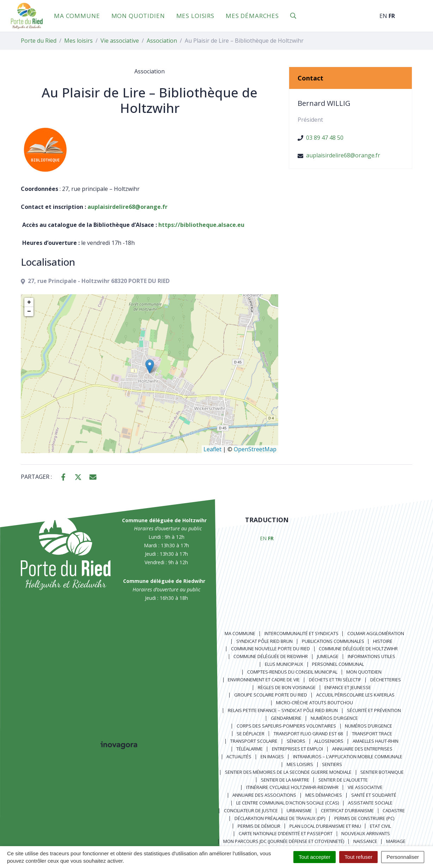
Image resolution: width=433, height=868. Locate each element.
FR (392, 16)
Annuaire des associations (264, 795)
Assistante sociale (370, 803)
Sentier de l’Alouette (343, 780)
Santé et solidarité (374, 795)
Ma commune (77, 16)
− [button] (29, 312)
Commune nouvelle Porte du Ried (270, 649)
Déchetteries (386, 680)
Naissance (365, 841)
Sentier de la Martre (285, 780)
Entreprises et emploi (297, 749)
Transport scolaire (254, 741)
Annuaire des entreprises (362, 749)
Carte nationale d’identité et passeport (286, 833)
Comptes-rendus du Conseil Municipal (292, 672)
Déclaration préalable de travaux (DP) (280, 818)
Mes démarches (252, 16)
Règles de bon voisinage (287, 687)
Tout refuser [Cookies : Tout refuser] (358, 857)
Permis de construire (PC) (364, 818)
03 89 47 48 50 (325, 138)
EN (383, 16)
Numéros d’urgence (334, 718)
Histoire (383, 641)
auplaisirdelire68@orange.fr (343, 155)
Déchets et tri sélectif (335, 680)
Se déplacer (251, 734)
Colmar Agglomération (376, 633)
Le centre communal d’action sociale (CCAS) (288, 803)
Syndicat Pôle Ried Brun (264, 641)
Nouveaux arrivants (366, 833)
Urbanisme (299, 810)
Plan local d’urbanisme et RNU (325, 826)
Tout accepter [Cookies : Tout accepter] (315, 857)
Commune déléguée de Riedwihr (271, 656)
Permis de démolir (259, 826)
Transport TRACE (372, 734)
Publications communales (333, 641)
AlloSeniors (329, 741)
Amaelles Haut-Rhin (376, 741)
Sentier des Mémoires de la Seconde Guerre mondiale (288, 772)
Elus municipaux (284, 664)
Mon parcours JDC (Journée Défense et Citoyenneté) (284, 841)
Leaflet (212, 449)
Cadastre (394, 810)
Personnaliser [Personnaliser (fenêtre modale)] (403, 857)
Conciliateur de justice (251, 810)
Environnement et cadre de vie (264, 680)
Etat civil (380, 826)
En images (272, 757)
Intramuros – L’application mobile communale (348, 757)
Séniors (296, 741)
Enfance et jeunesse (348, 687)
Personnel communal (338, 664)
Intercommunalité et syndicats (301, 633)
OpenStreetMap (255, 449)
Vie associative (365, 787)
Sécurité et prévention (374, 710)
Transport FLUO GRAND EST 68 (308, 734)
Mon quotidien (138, 16)
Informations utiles (371, 656)
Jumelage (328, 656)
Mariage (396, 841)
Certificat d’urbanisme (347, 810)
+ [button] (29, 302)
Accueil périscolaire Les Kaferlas (355, 695)
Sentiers (332, 764)
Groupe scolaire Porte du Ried (271, 695)
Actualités (239, 757)
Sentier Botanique (382, 772)
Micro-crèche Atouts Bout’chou (315, 703)
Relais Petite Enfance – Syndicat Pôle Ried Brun (283, 710)
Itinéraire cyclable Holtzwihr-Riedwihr (292, 787)
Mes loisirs (195, 16)
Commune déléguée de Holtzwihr (358, 649)
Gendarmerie (286, 718)
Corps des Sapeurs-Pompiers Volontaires (286, 726)
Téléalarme (249, 749)
